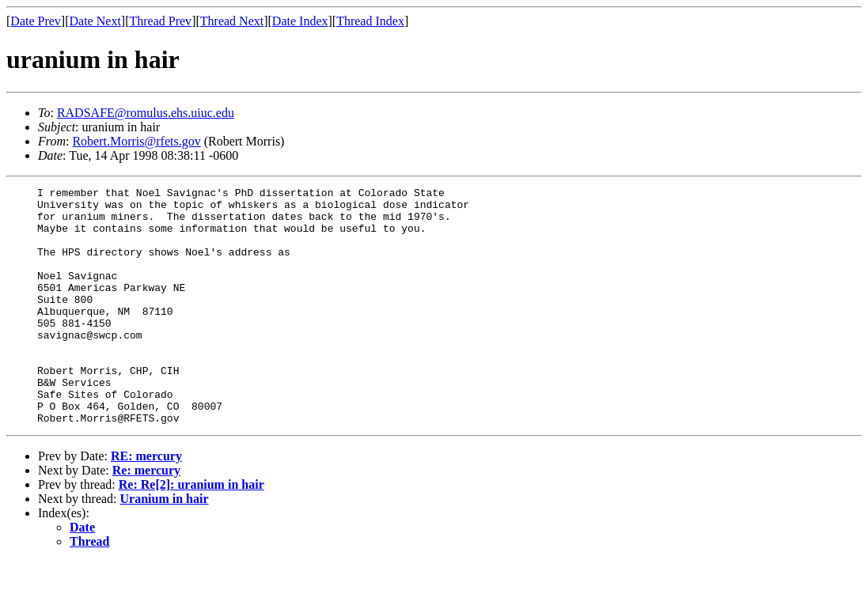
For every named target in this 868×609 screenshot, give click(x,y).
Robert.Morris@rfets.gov (136, 141)
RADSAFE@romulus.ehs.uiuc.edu (146, 113)
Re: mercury (146, 518)
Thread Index (370, 21)
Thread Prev (160, 21)
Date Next (95, 21)
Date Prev (36, 21)
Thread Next (232, 21)
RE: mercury (146, 503)
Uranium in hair (165, 546)
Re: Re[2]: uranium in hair (191, 532)
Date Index (300, 21)
